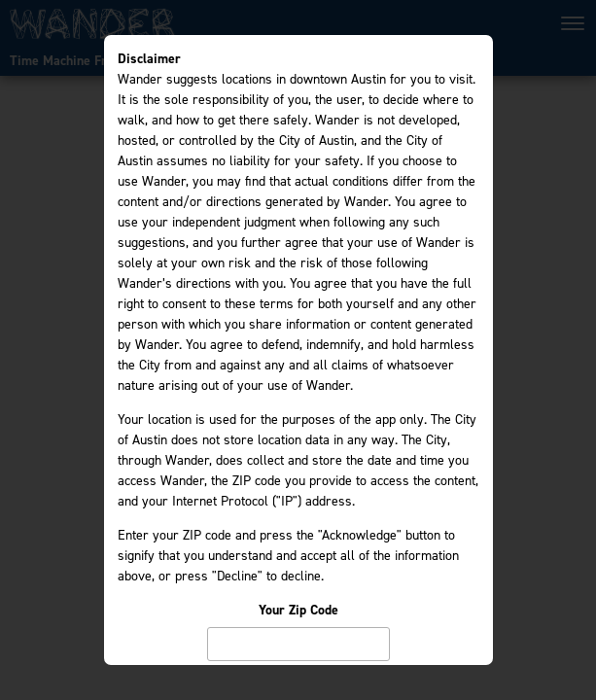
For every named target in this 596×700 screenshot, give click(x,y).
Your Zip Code (298, 610)
